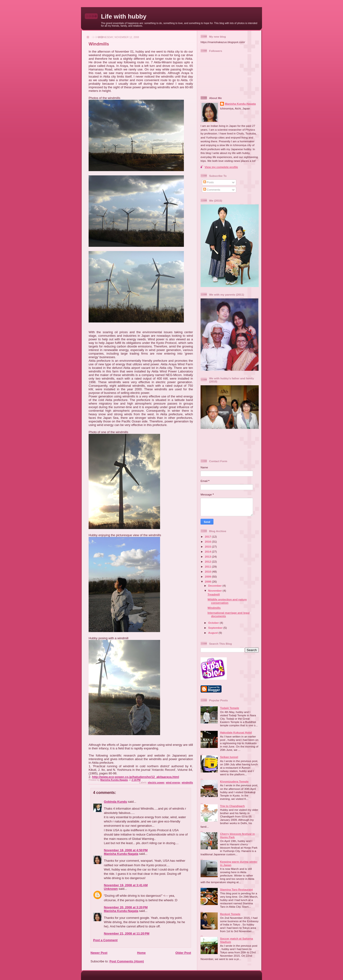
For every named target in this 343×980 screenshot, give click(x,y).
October (214, 623)
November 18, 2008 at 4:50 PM (126, 850)
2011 (208, 567)
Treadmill (214, 594)
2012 (208, 562)
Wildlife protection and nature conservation (227, 601)
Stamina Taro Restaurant (236, 889)
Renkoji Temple (230, 914)
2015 (208, 547)
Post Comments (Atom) (127, 961)
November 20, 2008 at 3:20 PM (126, 907)
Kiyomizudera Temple (234, 781)
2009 (208, 577)
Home (141, 953)
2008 (208, 582)
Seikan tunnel (229, 757)
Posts (208, 182)
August (213, 633)
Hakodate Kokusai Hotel (236, 732)
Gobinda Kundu (115, 802)
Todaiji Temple (230, 708)
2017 (208, 537)
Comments (212, 190)
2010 (208, 572)
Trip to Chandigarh (232, 806)
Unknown (111, 889)
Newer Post (99, 953)
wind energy (173, 783)
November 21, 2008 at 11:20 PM (127, 933)
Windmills (214, 608)
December (215, 586)
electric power (156, 783)
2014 (208, 552)
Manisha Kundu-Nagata (121, 854)
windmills (187, 783)
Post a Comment (105, 940)
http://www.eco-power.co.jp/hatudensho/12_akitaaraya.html (135, 777)
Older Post (183, 953)
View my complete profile (221, 167)
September (216, 628)
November (215, 591)
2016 (208, 542)
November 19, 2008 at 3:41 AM (126, 885)
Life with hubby (124, 16)
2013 (208, 557)
